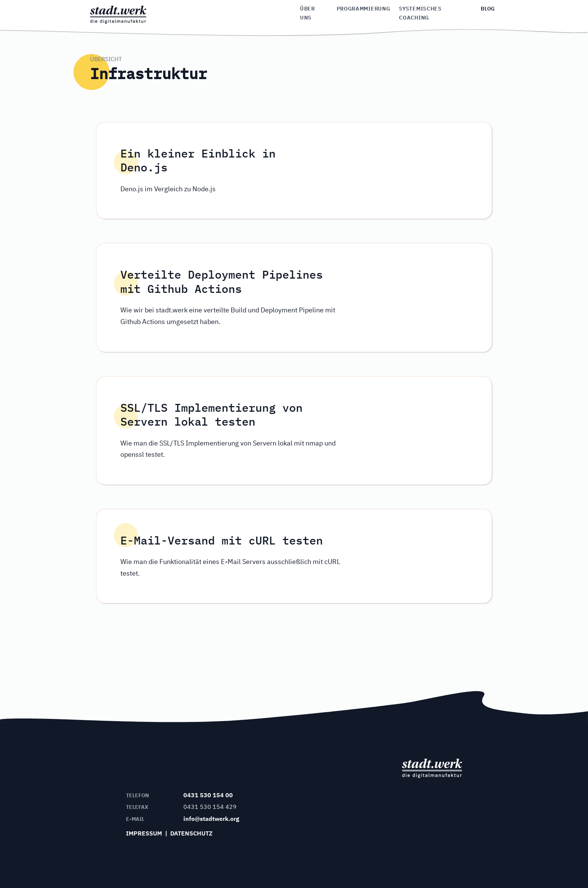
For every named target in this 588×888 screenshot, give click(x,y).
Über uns (307, 13)
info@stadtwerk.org (211, 819)
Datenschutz (191, 833)
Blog (488, 9)
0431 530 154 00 (208, 795)
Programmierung (364, 9)
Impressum (144, 833)
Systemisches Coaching (420, 13)
